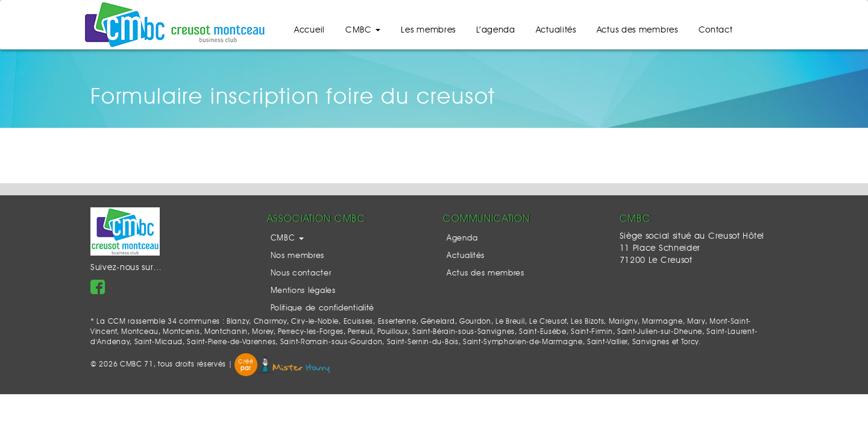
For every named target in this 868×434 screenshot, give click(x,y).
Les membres (428, 30)
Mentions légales (303, 291)
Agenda (462, 238)
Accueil (310, 30)
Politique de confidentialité (323, 308)
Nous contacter (301, 273)
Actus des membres (637, 30)
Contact (716, 30)
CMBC (363, 30)
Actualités (556, 30)
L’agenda (496, 30)
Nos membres (298, 256)
